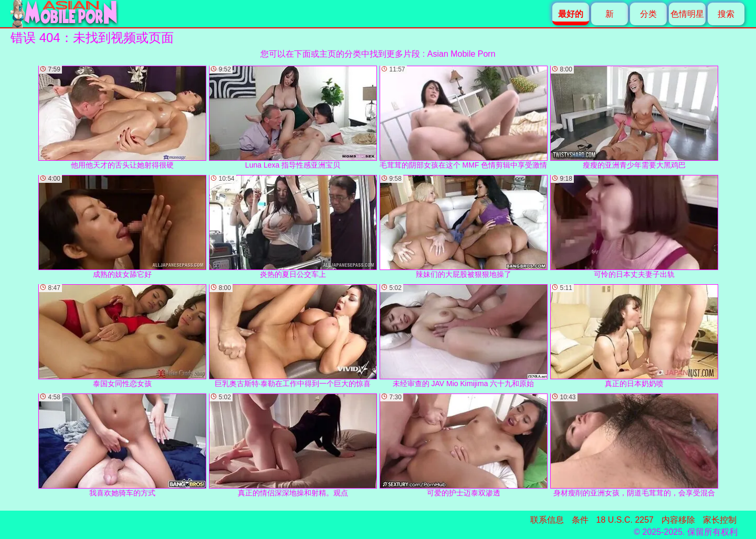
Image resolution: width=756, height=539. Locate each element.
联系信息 (547, 520)
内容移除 (678, 520)
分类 (648, 14)
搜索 (726, 14)
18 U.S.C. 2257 (625, 520)
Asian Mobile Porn (461, 54)
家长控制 (720, 520)
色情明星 (687, 14)
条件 (580, 520)
